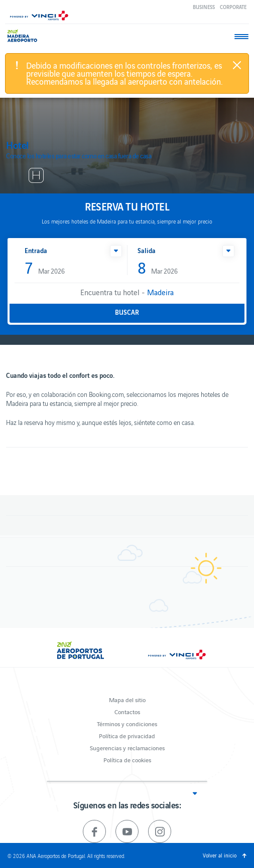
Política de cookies (127, 760)
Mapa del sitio (127, 699)
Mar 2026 (45, 268)
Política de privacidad (127, 735)
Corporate (233, 7)
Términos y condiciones (127, 723)
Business (204, 7)
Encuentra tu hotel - (127, 292)
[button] (116, 251)
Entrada (36, 250)
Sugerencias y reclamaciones (127, 747)
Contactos (127, 711)
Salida (147, 250)
